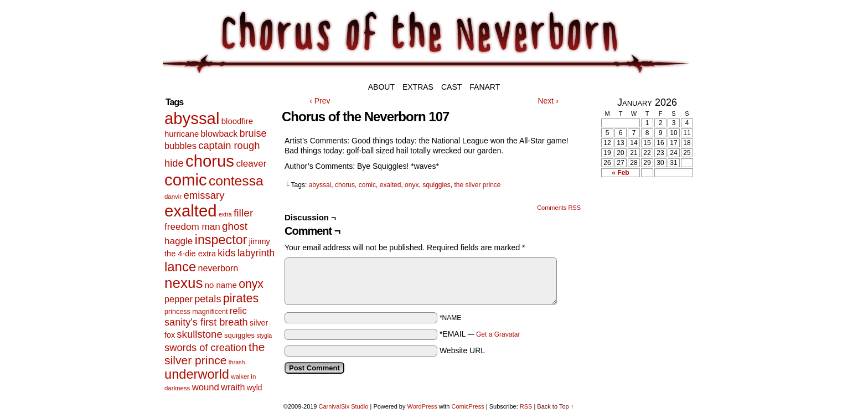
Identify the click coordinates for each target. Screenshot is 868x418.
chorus (345, 185)
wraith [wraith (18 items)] (233, 387)
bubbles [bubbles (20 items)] (180, 146)
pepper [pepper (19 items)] (179, 299)
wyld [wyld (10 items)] (255, 388)
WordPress (422, 406)
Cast (451, 87)
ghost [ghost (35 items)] (235, 226)
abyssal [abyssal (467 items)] (192, 118)
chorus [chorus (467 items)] (210, 161)
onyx (412, 185)
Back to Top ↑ (555, 406)
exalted (391, 185)
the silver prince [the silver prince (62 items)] (215, 354)
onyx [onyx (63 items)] (251, 284)
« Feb (620, 173)
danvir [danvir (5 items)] (173, 197)
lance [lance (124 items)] (180, 267)
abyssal (320, 185)
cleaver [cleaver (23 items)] (251, 164)
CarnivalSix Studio (344, 406)
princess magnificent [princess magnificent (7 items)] (196, 312)
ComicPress (467, 406)
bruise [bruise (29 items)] (253, 133)
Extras (418, 87)
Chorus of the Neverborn (495, 43)
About (381, 87)
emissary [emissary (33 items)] (204, 195)
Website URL (462, 350)
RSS (526, 406)
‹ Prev (320, 101)
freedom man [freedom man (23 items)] (192, 227)
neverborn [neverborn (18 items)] (218, 268)
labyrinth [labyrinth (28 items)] (256, 253)
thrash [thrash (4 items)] (237, 362)
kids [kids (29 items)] (226, 253)
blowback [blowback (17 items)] (219, 134)
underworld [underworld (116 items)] (197, 374)
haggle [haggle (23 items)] (179, 241)
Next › (548, 101)
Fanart (485, 87)
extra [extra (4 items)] (225, 214)
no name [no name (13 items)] (221, 285)
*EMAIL (480, 334)
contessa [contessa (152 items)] (236, 181)
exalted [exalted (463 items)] (191, 211)
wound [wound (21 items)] (206, 387)
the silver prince (478, 185)
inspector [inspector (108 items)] (221, 240)
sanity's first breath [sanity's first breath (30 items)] (206, 322)
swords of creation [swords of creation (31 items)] (206, 347)
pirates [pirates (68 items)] (241, 298)
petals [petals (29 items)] (208, 299)
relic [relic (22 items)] (238, 311)
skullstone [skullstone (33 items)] (199, 334)
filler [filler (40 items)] (243, 213)
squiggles (436, 185)
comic (367, 185)
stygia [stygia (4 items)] (264, 336)
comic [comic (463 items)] (186, 180)
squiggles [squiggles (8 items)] (239, 335)
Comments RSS (559, 208)
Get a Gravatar (498, 334)
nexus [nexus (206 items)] (184, 283)
